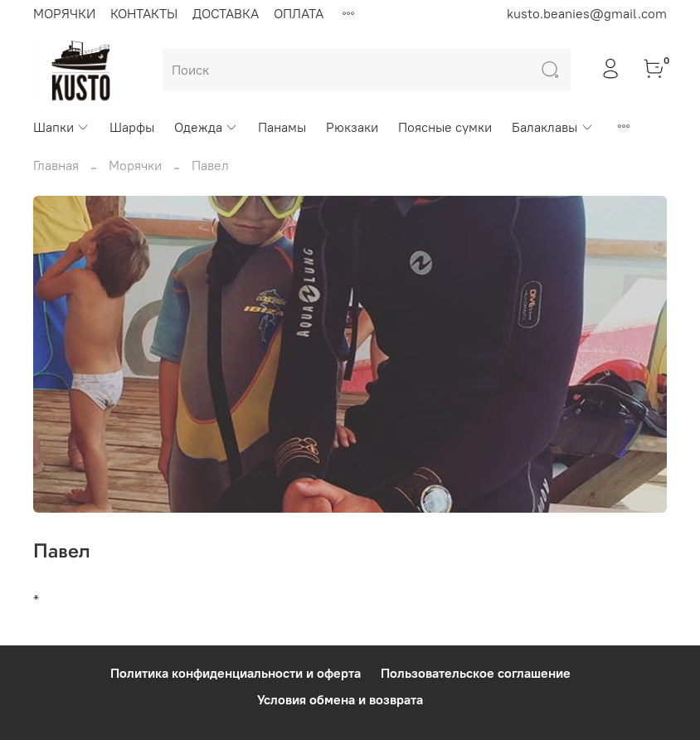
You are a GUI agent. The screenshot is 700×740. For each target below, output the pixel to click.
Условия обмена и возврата (340, 699)
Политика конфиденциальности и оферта (236, 673)
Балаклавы (552, 127)
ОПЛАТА (299, 13)
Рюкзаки (352, 127)
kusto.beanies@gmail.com (587, 13)
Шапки (61, 127)
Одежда (206, 127)
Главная (56, 165)
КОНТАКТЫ (144, 13)
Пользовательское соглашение (476, 673)
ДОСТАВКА (226, 13)
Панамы (282, 127)
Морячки (135, 165)
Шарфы (132, 127)
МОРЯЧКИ (64, 13)
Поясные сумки (445, 127)
